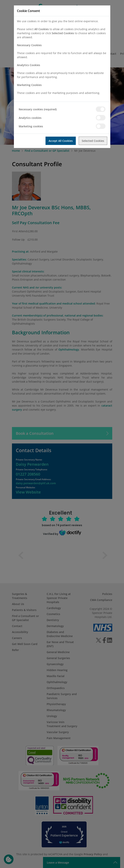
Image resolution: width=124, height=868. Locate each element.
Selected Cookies (93, 141)
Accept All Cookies (61, 141)
